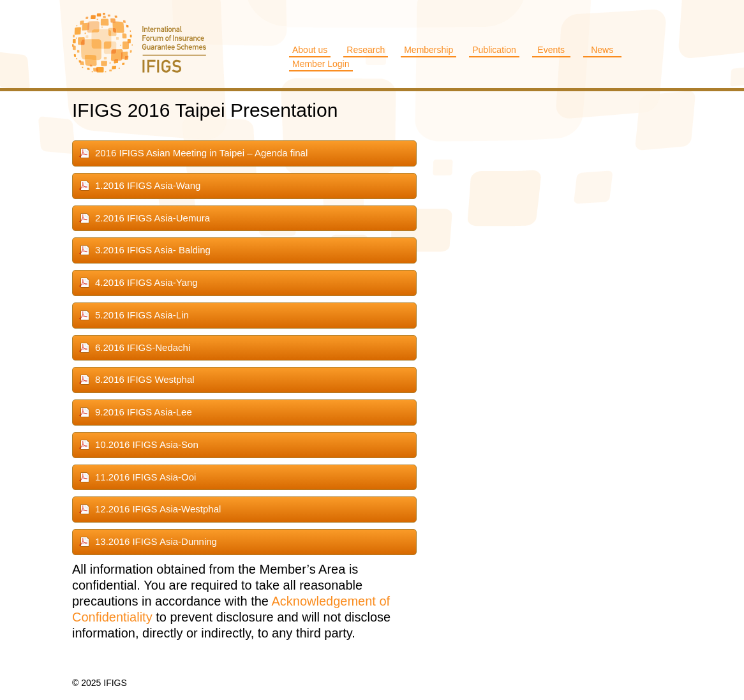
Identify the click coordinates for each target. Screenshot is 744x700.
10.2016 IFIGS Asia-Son (147, 444)
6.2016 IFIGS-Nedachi (143, 347)
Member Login (321, 64)
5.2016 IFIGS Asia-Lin (142, 315)
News (602, 50)
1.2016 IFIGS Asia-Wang (148, 185)
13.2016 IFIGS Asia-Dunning (156, 541)
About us (310, 50)
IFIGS (139, 44)
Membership (428, 50)
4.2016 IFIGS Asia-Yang (146, 282)
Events (551, 50)
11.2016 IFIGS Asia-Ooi (145, 477)
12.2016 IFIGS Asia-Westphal (158, 509)
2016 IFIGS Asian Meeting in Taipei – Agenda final (201, 153)
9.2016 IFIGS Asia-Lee (144, 412)
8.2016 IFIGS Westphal (145, 379)
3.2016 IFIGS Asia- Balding (153, 250)
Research (366, 50)
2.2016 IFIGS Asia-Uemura (153, 218)
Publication (494, 50)
